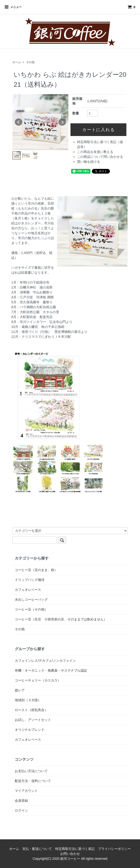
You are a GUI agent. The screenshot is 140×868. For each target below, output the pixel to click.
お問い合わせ (70, 854)
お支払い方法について (31, 771)
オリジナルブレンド (30, 730)
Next (62, 122)
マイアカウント (26, 791)
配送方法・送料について (33, 781)
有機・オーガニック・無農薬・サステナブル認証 (51, 670)
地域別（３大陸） (28, 700)
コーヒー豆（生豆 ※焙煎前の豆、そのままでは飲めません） (61, 619)
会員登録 (21, 801)
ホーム (17, 62)
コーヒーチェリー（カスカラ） (38, 680)
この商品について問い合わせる (100, 157)
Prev (19, 122)
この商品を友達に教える (95, 152)
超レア (20, 690)
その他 (30, 62)
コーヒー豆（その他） (31, 609)
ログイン (21, 810)
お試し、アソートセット (33, 720)
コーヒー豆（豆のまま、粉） (36, 570)
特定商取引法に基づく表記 (75, 849)
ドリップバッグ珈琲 (30, 580)
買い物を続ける (89, 162)
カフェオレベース (28, 590)
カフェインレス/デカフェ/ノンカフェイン (45, 661)
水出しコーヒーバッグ (31, 599)
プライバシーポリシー (114, 849)
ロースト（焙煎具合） (31, 710)
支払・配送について (37, 849)
